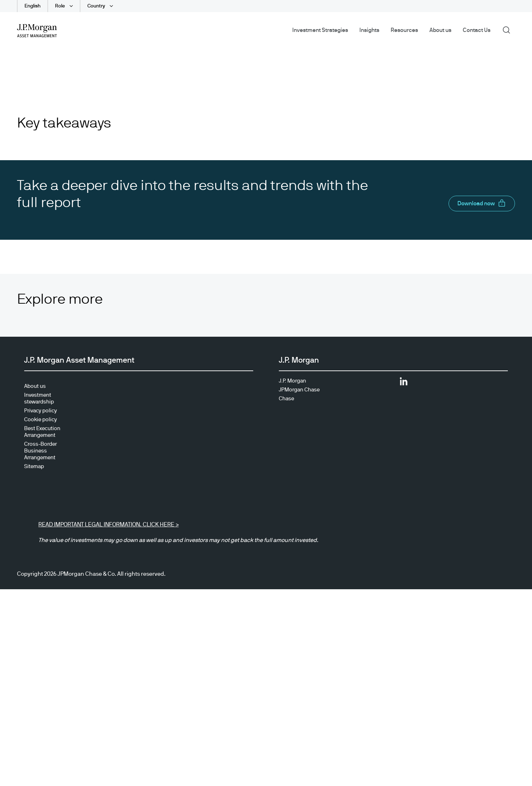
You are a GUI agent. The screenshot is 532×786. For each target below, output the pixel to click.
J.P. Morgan (292, 549)
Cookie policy (40, 588)
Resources (404, 30)
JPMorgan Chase (299, 558)
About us (440, 30)
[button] (482, 372)
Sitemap (34, 635)
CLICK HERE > (160, 693)
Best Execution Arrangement (42, 600)
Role (61, 6)
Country (97, 6)
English (32, 6)
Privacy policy (40, 579)
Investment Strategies (320, 30)
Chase (286, 567)
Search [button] (509, 29)
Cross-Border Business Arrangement (40, 619)
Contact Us (477, 30)
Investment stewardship (39, 567)
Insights (369, 30)
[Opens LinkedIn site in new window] (404, 553)
